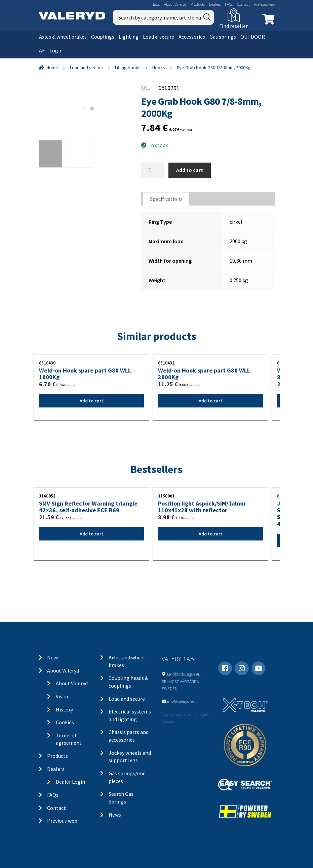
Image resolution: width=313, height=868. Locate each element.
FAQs (229, 4)
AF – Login (51, 50)
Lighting (129, 37)
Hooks (159, 68)
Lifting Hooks (128, 68)
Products (198, 4)
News (155, 4)
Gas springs (223, 37)
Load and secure (87, 68)
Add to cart (190, 170)
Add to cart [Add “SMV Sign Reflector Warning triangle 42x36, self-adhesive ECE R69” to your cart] (91, 534)
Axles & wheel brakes (63, 37)
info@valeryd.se (181, 701)
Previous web (264, 4)
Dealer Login (70, 782)
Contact (243, 4)
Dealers (215, 4)
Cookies (65, 722)
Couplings (103, 37)
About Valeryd (175, 4)
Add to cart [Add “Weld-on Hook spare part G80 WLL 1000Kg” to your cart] (91, 401)
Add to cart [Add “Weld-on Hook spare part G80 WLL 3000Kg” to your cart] (210, 401)
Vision (63, 696)
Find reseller (233, 26)
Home (52, 68)
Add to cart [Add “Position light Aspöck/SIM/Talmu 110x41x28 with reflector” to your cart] (210, 534)
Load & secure (159, 37)
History (64, 709)
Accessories (192, 37)
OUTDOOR (253, 37)
